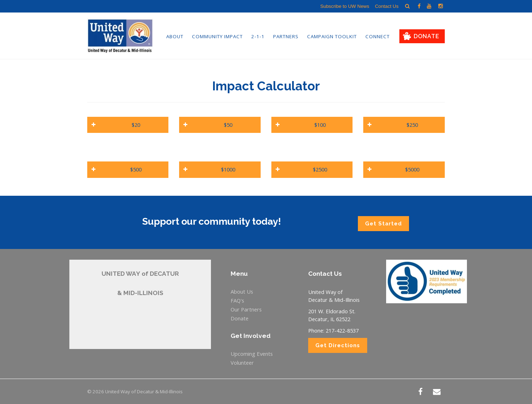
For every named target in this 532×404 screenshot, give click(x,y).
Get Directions (338, 345)
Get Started (383, 223)
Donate (427, 36)
